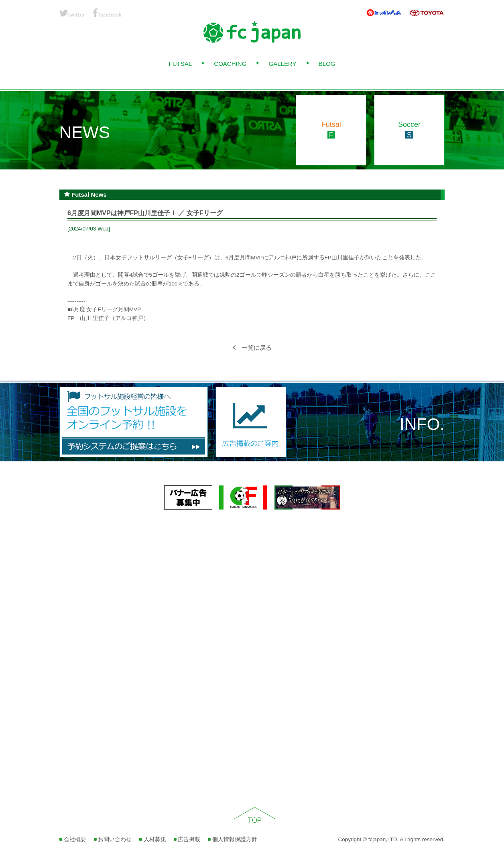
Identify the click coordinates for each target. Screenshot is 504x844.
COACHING (230, 64)
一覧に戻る (252, 348)
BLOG (327, 64)
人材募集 (153, 839)
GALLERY (283, 64)
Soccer (409, 130)
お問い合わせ (113, 839)
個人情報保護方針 (233, 839)
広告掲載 (187, 839)
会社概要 (73, 839)
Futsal (331, 130)
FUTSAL (180, 64)
